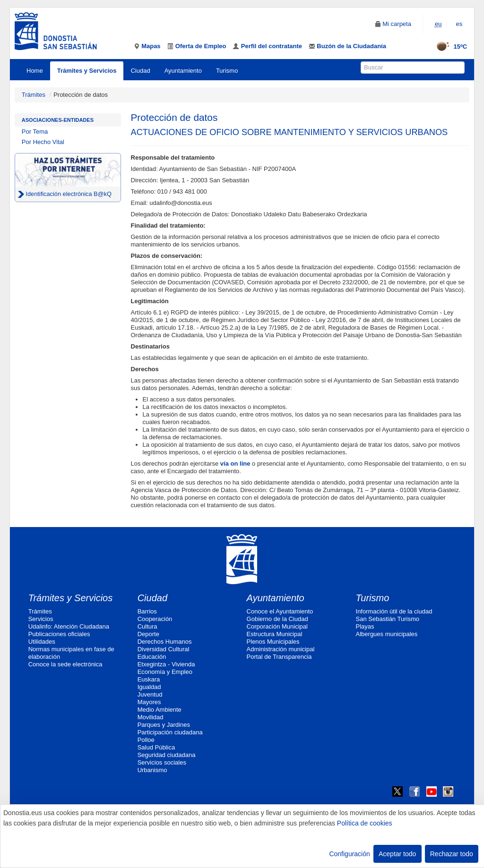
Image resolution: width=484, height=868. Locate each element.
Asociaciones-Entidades (58, 120)
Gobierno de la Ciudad (277, 619)
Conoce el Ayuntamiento (280, 611)
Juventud (150, 694)
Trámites (34, 95)
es (459, 24)
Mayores (149, 702)
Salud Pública (156, 747)
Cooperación (155, 619)
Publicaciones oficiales (59, 634)
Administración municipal (281, 649)
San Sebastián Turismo (388, 619)
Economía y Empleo (165, 672)
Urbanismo (152, 770)
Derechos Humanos (165, 642)
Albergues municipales (387, 634)
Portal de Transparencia (279, 657)
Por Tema (35, 132)
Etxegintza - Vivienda (166, 664)
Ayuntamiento (183, 71)
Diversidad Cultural (164, 649)
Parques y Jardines (164, 725)
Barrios (147, 611)
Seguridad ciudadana (167, 755)
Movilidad (151, 717)
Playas (365, 626)
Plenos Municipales (273, 642)
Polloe (146, 740)
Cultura (147, 626)
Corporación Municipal (277, 626)
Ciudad (140, 71)
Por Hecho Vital (43, 142)
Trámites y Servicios (87, 71)
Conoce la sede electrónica (65, 664)
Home (35, 71)
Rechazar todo (452, 854)
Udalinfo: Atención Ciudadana (69, 626)
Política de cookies (365, 823)
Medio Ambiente (160, 710)
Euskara (149, 679)
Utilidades (42, 642)
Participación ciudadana (170, 732)
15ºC (449, 47)
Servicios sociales (162, 762)
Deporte (148, 634)
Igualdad (149, 687)
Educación (152, 657)
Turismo (227, 71)
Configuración (349, 854)
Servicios (41, 619)
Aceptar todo (397, 854)
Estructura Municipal (275, 634)
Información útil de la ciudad (394, 611)
